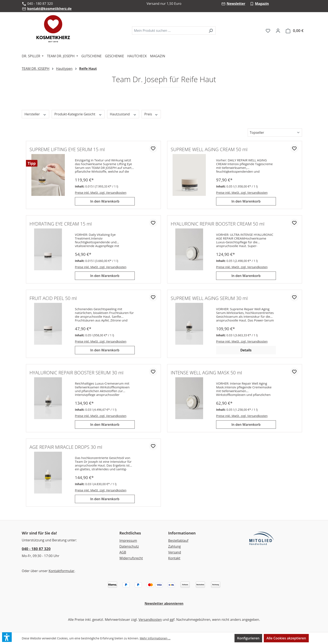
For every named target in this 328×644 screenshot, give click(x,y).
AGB (123, 552)
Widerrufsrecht (131, 558)
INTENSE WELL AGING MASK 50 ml (206, 372)
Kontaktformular (61, 571)
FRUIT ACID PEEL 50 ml (53, 298)
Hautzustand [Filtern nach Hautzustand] (123, 114)
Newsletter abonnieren (164, 603)
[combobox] (169, 31)
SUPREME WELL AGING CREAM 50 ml (209, 149)
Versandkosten (150, 620)
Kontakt (174, 558)
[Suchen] (211, 31)
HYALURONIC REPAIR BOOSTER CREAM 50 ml (218, 224)
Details (246, 350)
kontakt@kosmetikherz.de (49, 9)
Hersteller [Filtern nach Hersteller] (35, 114)
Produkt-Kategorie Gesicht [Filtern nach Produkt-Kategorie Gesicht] (78, 114)
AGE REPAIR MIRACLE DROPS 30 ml (66, 447)
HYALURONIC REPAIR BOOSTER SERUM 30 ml (76, 372)
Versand (175, 552)
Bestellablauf (178, 541)
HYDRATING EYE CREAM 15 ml (61, 224)
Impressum (128, 541)
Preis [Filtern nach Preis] (151, 114)
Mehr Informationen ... (155, 638)
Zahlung (174, 546)
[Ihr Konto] (278, 31)
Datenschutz (129, 546)
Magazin (262, 4)
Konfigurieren (248, 638)
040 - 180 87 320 (36, 549)
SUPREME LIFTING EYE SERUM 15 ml (67, 149)
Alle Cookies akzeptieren (286, 638)
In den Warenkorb (105, 201)
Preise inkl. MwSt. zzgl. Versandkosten (101, 193)
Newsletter (236, 4)
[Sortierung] (275, 133)
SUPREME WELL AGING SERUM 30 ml (209, 298)
